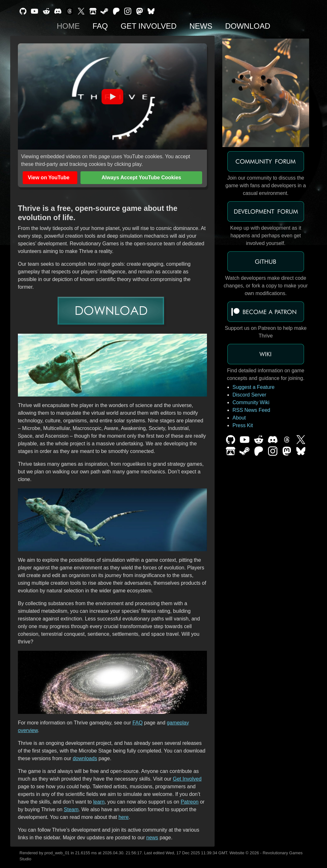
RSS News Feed (251, 410)
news (152, 838)
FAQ (100, 26)
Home (68, 26)
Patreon (190, 802)
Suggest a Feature (254, 387)
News (201, 26)
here (124, 817)
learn (99, 802)
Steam (71, 809)
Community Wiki (251, 402)
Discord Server (249, 395)
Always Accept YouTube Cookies (141, 178)
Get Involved (149, 26)
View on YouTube (49, 178)
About (239, 418)
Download (248, 26)
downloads (85, 758)
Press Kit (243, 425)
